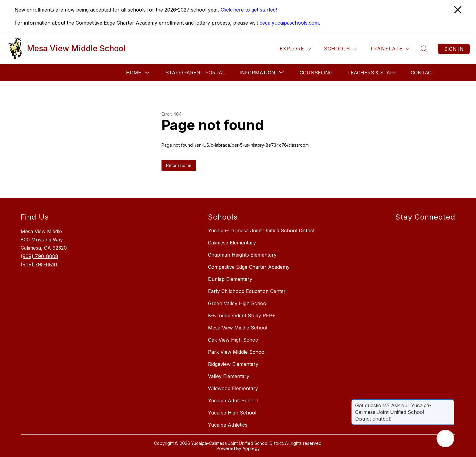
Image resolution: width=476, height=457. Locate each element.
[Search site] (424, 49)
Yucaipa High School (232, 413)
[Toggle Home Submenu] (147, 73)
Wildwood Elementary (233, 388)
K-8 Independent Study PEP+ (242, 315)
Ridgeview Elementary (233, 364)
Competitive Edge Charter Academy (249, 267)
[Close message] (449, 402)
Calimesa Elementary (232, 243)
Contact (423, 73)
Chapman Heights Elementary (242, 255)
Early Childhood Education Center (247, 291)
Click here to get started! (249, 10)
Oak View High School (234, 340)
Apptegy (251, 448)
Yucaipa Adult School (233, 401)
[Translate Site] (390, 49)
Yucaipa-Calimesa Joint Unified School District (261, 230)
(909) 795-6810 (39, 264)
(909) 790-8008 (39, 256)
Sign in (454, 49)
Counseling (316, 73)
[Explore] (295, 49)
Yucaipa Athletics (228, 425)
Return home (179, 165)
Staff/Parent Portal (195, 73)
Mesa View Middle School (238, 328)
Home (134, 73)
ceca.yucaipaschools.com (289, 23)
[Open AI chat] (445, 438)
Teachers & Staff (372, 73)
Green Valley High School (238, 303)
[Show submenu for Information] (257, 73)
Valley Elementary (229, 376)
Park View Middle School (237, 352)
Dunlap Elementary (230, 279)
